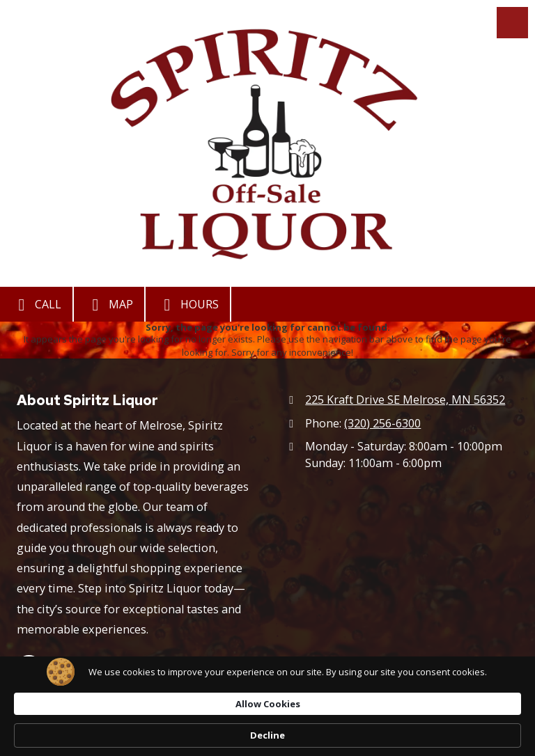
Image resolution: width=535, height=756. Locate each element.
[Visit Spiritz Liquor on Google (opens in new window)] (29, 667)
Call (36, 305)
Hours (188, 305)
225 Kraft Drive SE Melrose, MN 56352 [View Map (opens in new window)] (405, 400)
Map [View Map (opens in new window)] (109, 305)
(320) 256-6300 (382, 423)
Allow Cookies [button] (369, 728)
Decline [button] (461, 729)
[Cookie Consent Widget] (267, 729)
